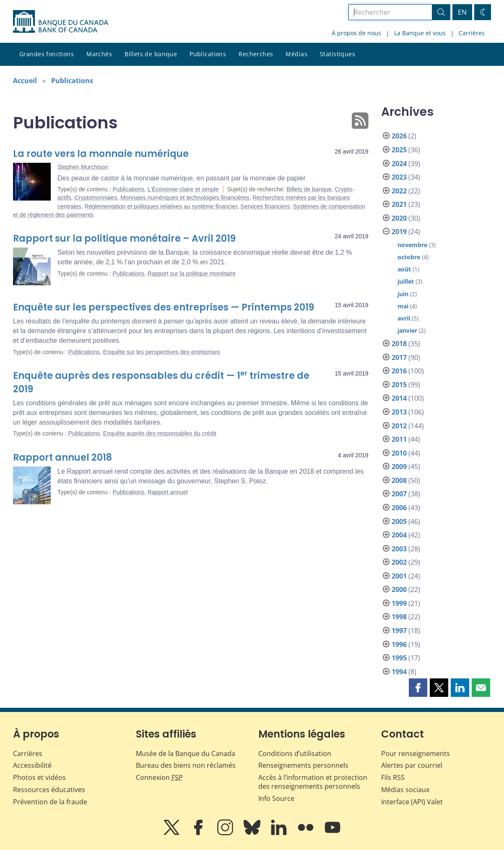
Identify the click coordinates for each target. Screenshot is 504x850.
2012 (399, 426)
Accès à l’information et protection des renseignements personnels (313, 782)
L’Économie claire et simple (183, 189)
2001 (399, 576)
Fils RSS (393, 777)
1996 (399, 644)
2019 (399, 232)
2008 (399, 480)
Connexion (159, 777)
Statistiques (338, 54)
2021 (399, 204)
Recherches (256, 54)
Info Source (276, 798)
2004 (399, 535)
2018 (399, 344)
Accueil (25, 81)
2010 (399, 453)
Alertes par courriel (412, 765)
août (404, 269)
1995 (399, 658)
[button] (418, 688)
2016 (399, 371)
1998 (399, 617)
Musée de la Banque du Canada (186, 754)
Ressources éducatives (49, 790)
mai (403, 306)
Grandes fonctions (47, 54)
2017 (399, 357)
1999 (399, 603)
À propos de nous (356, 33)
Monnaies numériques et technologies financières (185, 198)
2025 (399, 150)
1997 (399, 631)
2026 (399, 136)
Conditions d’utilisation (295, 754)
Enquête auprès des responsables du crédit (160, 433)
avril (404, 318)
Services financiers (265, 206)
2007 (399, 494)
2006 (399, 508)
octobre (409, 257)
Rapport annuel (168, 492)
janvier (407, 330)
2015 (399, 385)
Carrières (472, 33)
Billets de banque (151, 54)
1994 (399, 672)
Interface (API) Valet (412, 802)
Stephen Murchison (83, 167)
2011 (399, 439)
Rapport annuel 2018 (62, 458)
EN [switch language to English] (462, 12)
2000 (399, 589)
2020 (399, 218)
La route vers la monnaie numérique (101, 154)
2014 (399, 398)
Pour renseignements (416, 754)
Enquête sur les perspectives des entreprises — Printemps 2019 (164, 307)
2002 (399, 562)
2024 (399, 164)
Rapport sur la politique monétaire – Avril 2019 (124, 239)
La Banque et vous (420, 33)
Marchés (99, 54)
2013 (399, 412)
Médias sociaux (405, 790)
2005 (399, 521)
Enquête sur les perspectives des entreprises (162, 352)
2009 (399, 467)
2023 (399, 177)
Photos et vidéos (39, 777)
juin (403, 294)
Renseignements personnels (303, 765)
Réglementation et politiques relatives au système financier (161, 206)
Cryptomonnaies (96, 198)
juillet (406, 281)
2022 (399, 191)
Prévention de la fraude (50, 802)
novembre (412, 245)
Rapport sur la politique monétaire (192, 274)
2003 (399, 549)
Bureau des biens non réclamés (186, 765)
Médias (296, 54)
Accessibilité (32, 765)
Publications (208, 54)
